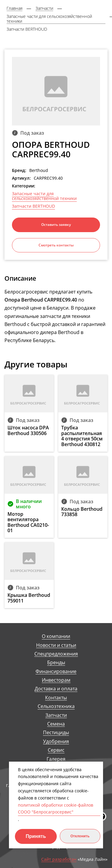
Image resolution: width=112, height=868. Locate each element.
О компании (56, 636)
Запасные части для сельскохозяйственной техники (44, 196)
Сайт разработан (59, 860)
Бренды (56, 663)
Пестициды (56, 733)
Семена (56, 724)
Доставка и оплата (56, 689)
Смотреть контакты (56, 245)
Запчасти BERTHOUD (33, 206)
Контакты (56, 698)
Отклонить (80, 836)
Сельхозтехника (56, 706)
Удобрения (56, 742)
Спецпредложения (56, 654)
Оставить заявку (56, 225)
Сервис (56, 750)
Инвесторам (56, 680)
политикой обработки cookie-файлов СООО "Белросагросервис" (56, 809)
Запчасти (56, 715)
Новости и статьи (56, 645)
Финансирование (56, 671)
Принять (36, 836)
